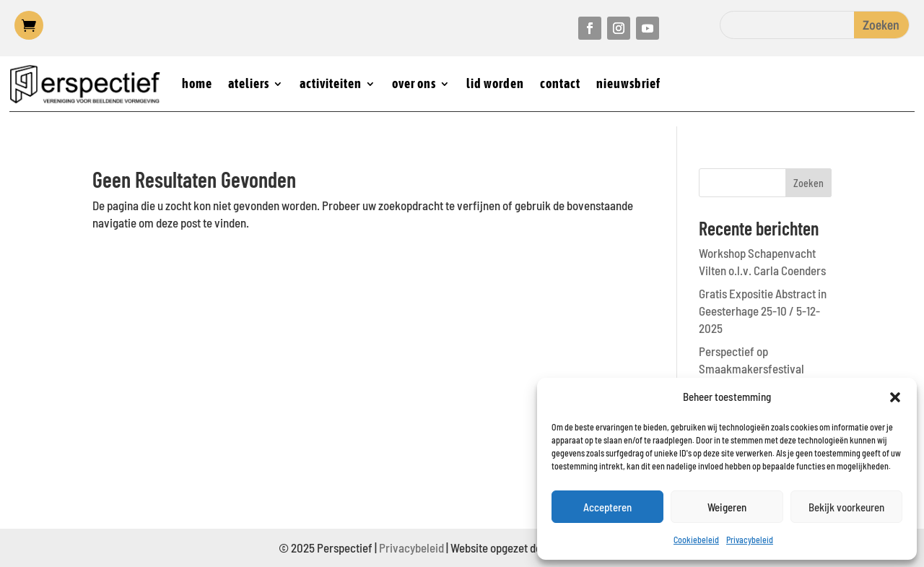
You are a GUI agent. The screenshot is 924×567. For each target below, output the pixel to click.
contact (560, 83)
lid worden (495, 83)
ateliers (249, 83)
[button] (895, 397)
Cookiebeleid (696, 540)
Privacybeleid (750, 540)
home (197, 83)
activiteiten (331, 83)
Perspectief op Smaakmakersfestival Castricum (751, 368)
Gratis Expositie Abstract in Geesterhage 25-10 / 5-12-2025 (763, 311)
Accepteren (607, 507)
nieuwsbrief (628, 83)
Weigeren (727, 507)
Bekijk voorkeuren (846, 507)
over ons (414, 83)
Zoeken (808, 183)
